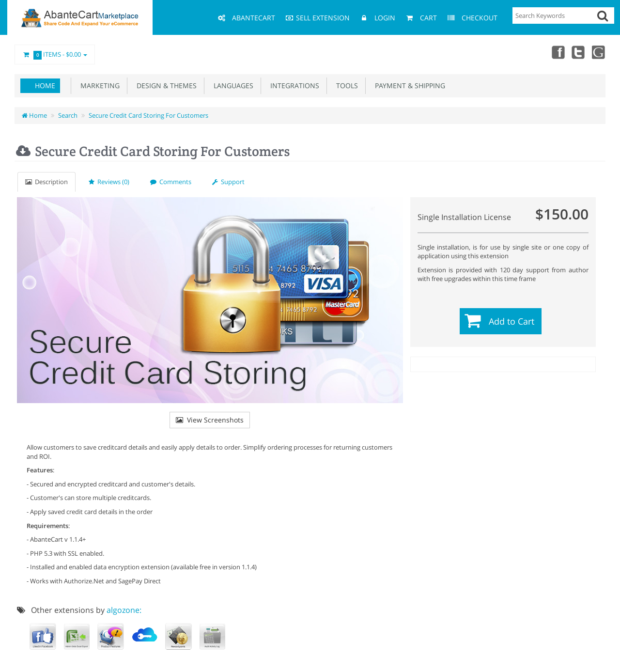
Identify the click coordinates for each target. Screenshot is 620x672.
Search (68, 115)
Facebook (556, 52)
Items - (55, 55)
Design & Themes (165, 86)
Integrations (293, 86)
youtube (599, 52)
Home (45, 86)
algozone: (124, 610)
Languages (232, 86)
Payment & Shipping (408, 86)
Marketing (98, 86)
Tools (345, 86)
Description (46, 182)
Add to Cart (511, 321)
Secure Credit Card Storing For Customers (148, 115)
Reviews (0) (109, 182)
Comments (171, 182)
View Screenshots (210, 420)
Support (228, 182)
